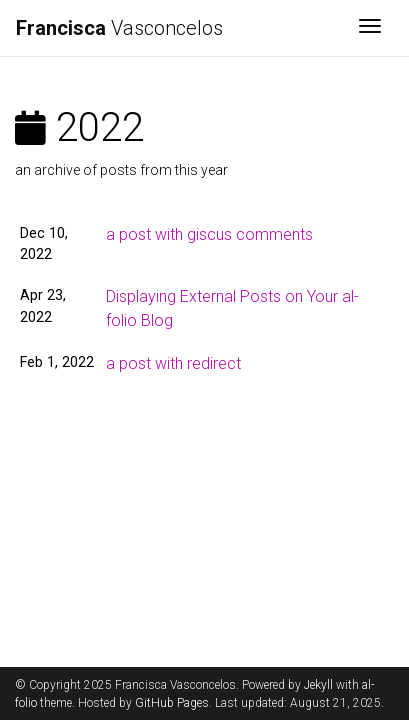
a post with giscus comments (209, 234)
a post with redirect (173, 363)
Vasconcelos (119, 28)
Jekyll (318, 685)
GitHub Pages (172, 703)
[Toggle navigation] (370, 28)
